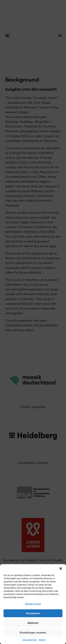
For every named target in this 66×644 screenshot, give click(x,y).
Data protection (30, 640)
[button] (61, 569)
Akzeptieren (33, 613)
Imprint (42, 640)
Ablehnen (33, 623)
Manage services (33, 604)
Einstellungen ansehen (33, 633)
